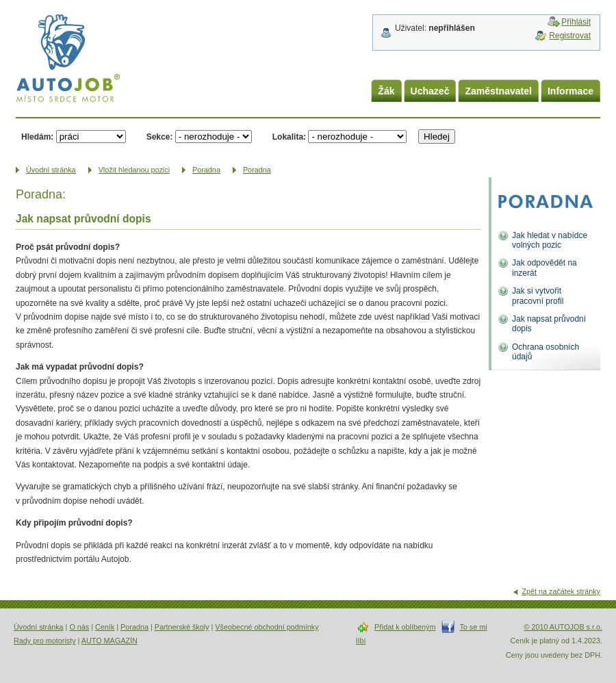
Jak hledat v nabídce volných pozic (550, 240)
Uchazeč (430, 91)
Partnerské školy (182, 627)
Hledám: (37, 137)
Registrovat (570, 36)
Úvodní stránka (39, 627)
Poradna (206, 170)
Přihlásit (576, 22)
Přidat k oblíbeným (405, 627)
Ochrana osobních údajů (546, 352)
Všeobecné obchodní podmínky (267, 627)
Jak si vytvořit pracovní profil (538, 296)
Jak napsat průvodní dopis (549, 324)
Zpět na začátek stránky (561, 591)
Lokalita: (289, 137)
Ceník (105, 627)
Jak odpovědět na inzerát (544, 268)
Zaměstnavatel (498, 91)
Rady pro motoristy (45, 641)
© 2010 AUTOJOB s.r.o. (563, 627)
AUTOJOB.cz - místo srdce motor (68, 61)
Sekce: (160, 137)
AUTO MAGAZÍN (110, 641)
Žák (386, 91)
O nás (79, 627)
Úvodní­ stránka (51, 170)
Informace (570, 91)
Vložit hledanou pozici (134, 170)
